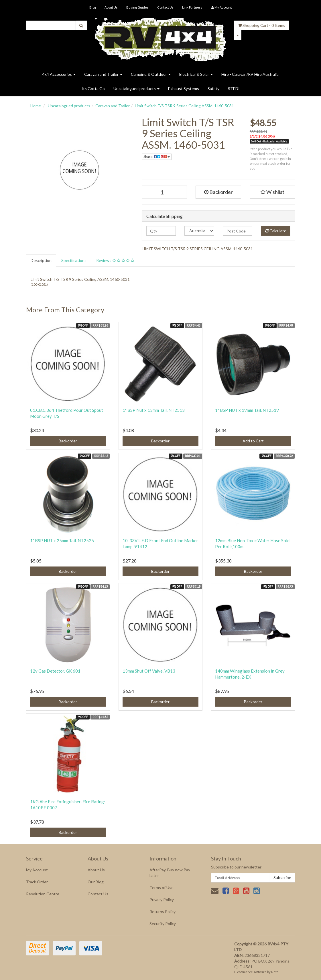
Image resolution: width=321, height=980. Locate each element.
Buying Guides (137, 7)
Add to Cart (253, 441)
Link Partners (192, 7)
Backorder (218, 192)
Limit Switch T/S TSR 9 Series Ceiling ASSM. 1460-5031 (184, 106)
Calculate (276, 231)
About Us (111, 7)
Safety (213, 89)
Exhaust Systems (184, 89)
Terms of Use (162, 887)
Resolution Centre (43, 894)
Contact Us (165, 7)
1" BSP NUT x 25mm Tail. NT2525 (62, 540)
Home (36, 106)
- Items (262, 25)
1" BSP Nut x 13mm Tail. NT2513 (154, 410)
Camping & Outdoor (151, 74)
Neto (275, 972)
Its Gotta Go (93, 89)
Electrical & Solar (196, 74)
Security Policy (163, 924)
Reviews (115, 260)
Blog (93, 7)
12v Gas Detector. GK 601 (55, 671)
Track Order (37, 882)
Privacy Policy (162, 900)
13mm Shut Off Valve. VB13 (149, 671)
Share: (157, 157)
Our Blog (96, 882)
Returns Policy (163, 912)
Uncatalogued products (136, 89)
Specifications (74, 260)
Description (41, 260)
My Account (37, 870)
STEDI (234, 89)
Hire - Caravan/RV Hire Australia (250, 74)
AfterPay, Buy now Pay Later (170, 873)
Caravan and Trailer (103, 74)
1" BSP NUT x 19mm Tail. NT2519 (247, 410)
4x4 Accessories (59, 74)
